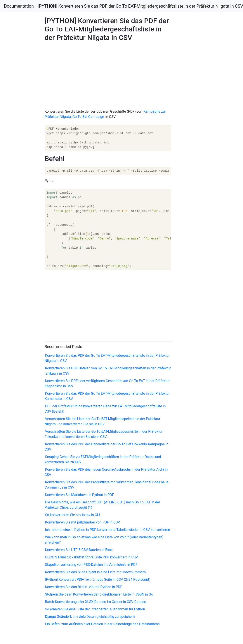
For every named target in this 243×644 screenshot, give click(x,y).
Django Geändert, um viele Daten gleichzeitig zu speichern (90, 617)
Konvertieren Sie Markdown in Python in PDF (79, 495)
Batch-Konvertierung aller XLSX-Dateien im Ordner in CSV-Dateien (96, 602)
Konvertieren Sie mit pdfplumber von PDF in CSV (82, 522)
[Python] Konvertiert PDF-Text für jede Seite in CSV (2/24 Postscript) (98, 579)
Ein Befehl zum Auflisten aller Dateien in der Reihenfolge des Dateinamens (102, 624)
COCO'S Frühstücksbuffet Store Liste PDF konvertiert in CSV (91, 557)
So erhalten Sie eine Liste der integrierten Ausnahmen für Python (95, 609)
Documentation (19, 6)
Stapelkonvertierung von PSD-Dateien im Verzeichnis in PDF (91, 565)
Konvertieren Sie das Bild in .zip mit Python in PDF (84, 587)
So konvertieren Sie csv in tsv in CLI (72, 515)
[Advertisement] (195, 194)
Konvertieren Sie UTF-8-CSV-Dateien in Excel (79, 550)
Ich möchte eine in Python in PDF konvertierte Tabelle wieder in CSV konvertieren (108, 530)
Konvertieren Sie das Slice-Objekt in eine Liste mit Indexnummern (95, 572)
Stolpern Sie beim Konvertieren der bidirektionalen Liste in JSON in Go (99, 594)
